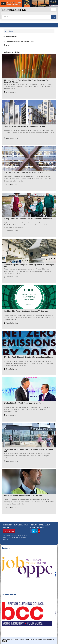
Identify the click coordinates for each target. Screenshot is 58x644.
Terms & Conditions (27, 639)
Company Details (13, 639)
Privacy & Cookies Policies (45, 639)
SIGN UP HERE (10, 531)
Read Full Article (11, 92)
